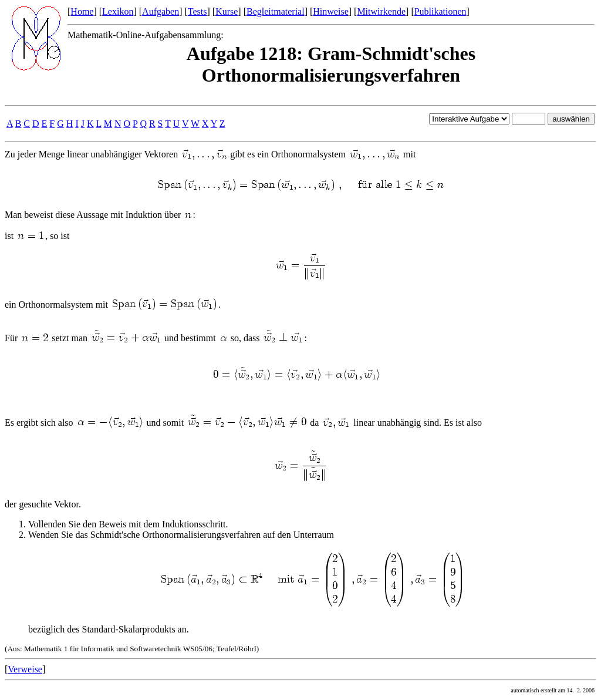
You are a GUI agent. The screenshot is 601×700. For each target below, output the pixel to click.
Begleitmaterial (276, 11)
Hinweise (330, 11)
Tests (197, 11)
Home (82, 11)
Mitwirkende (381, 11)
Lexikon (118, 11)
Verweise (25, 669)
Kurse (227, 11)
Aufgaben (161, 11)
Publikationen (440, 11)
